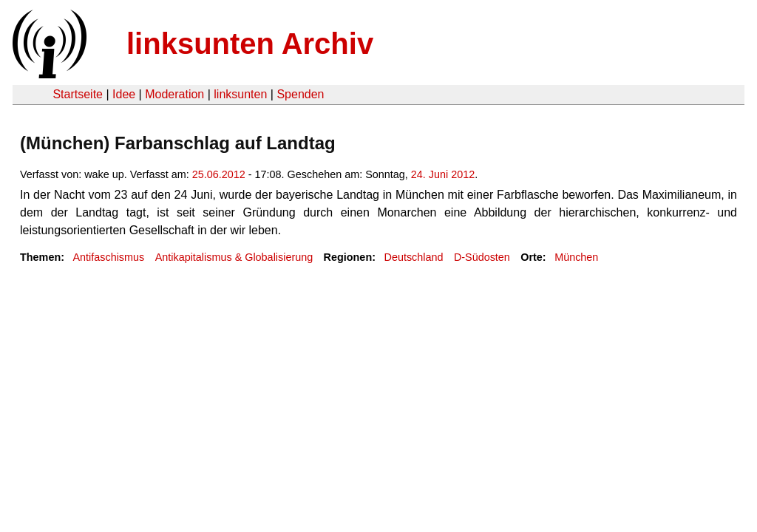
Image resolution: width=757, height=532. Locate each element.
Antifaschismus (108, 257)
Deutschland (413, 257)
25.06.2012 (219, 174)
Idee (124, 94)
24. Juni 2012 (443, 174)
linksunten (240, 94)
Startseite (78, 94)
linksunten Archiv (250, 44)
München (576, 257)
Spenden (300, 94)
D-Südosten (482, 257)
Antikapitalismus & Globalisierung (234, 257)
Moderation (174, 94)
